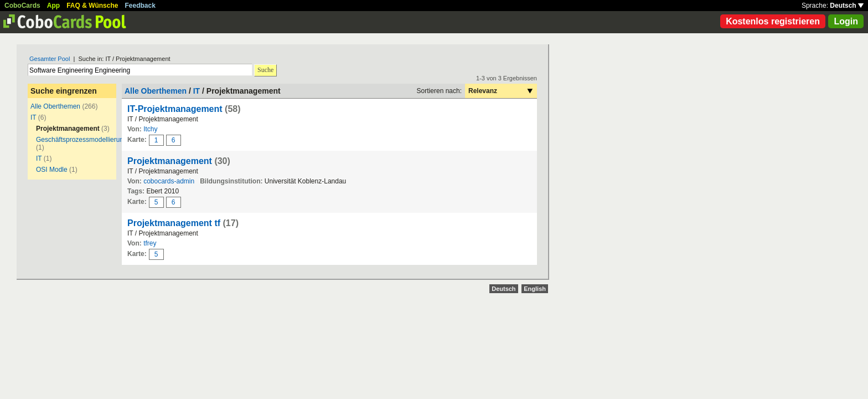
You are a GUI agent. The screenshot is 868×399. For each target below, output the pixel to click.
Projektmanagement (170, 161)
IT (33, 117)
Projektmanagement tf (174, 223)
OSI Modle (52, 170)
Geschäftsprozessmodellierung (82, 140)
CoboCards (22, 6)
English (535, 289)
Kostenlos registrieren (773, 21)
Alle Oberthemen (55, 106)
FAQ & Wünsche (92, 6)
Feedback (140, 6)
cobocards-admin (169, 181)
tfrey (150, 243)
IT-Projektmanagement (175, 109)
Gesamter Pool (50, 59)
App (53, 6)
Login (846, 21)
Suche (265, 70)
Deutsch (847, 6)
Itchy (150, 129)
